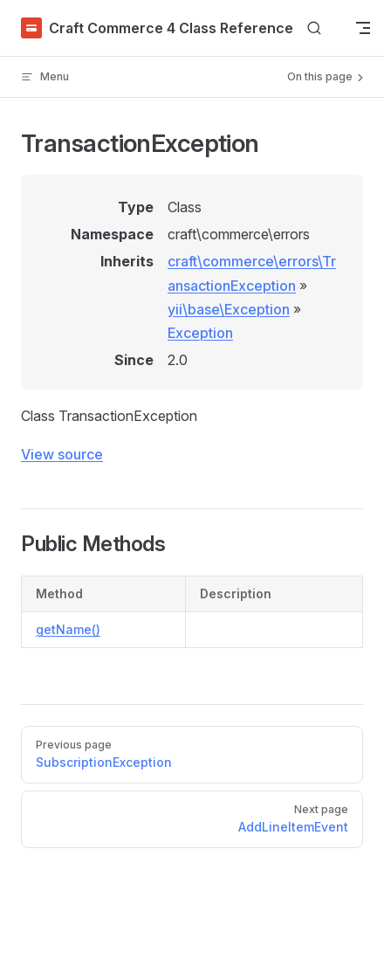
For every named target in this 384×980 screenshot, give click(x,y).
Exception (200, 333)
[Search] (314, 28)
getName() (68, 629)
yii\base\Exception (229, 309)
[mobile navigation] (363, 28)
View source (62, 454)
